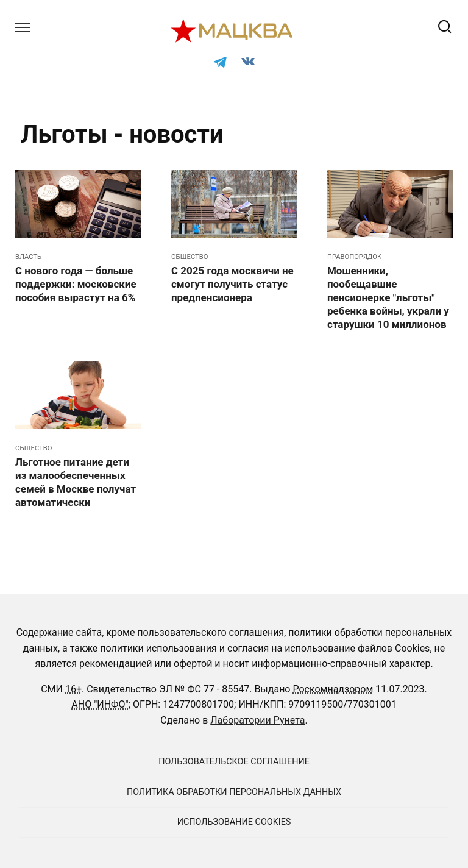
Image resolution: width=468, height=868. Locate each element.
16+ (73, 689)
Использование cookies (234, 822)
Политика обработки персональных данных (234, 792)
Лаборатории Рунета (257, 720)
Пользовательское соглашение (234, 762)
